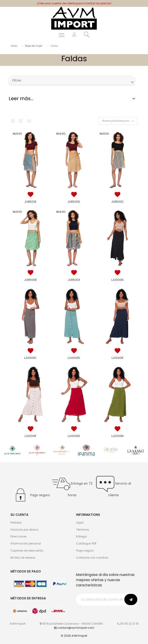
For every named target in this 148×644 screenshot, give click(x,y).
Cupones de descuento (27, 551)
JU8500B (31, 280)
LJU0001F (31, 436)
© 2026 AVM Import (74, 636)
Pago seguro (85, 551)
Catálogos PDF (86, 543)
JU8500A (74, 280)
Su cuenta (19, 515)
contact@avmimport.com (76, 628)
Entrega (81, 536)
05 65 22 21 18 (129, 624)
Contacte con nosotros (92, 558)
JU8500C (118, 202)
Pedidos (16, 523)
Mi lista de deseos (23, 558)
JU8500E (31, 202)
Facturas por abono (24, 530)
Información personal (26, 543)
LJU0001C (30, 358)
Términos (83, 530)
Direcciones (19, 536)
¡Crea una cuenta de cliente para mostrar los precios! (74, 3)
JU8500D (74, 202)
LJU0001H (117, 436)
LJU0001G (74, 436)
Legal (80, 523)
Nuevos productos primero (117, 121)
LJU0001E (117, 358)
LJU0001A (117, 280)
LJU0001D (74, 358)
